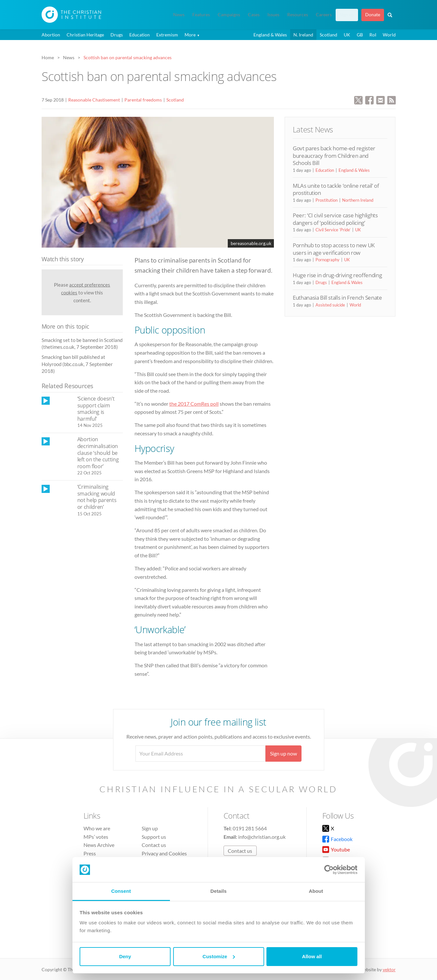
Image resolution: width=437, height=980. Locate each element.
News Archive (99, 845)
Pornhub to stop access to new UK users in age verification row (334, 249)
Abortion (51, 35)
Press (90, 853)
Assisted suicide (330, 305)
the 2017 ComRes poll (194, 404)
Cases (254, 15)
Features (201, 15)
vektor (389, 969)
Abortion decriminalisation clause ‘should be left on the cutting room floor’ (98, 453)
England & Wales (270, 35)
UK (347, 35)
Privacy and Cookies (164, 853)
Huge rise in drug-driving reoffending (337, 275)
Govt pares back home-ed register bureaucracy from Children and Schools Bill (334, 156)
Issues (273, 15)
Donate (373, 15)
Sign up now (283, 753)
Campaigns (229, 15)
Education (140, 35)
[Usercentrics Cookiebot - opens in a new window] (329, 870)
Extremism (167, 35)
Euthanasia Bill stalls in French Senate (337, 298)
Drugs (117, 35)
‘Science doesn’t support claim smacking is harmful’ (96, 409)
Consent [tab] (121, 891)
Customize (219, 956)
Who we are (97, 828)
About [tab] (316, 891)
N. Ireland (303, 35)
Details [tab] (219, 891)
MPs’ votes (96, 837)
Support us (154, 837)
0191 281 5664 (250, 828)
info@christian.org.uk (262, 837)
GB (360, 35)
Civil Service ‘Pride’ (333, 230)
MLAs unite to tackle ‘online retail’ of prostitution (336, 189)
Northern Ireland (358, 200)
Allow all (312, 956)
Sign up (347, 15)
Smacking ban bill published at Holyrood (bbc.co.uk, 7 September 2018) (77, 364)
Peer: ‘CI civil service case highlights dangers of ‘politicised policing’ (335, 219)
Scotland (328, 35)
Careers (324, 15)
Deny (125, 956)
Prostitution (327, 200)
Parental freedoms (143, 100)
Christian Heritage (85, 35)
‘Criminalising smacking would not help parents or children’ (97, 497)
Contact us (154, 845)
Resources (298, 15)
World (389, 35)
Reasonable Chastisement (94, 100)
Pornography (328, 260)
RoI (373, 35)
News (179, 15)
